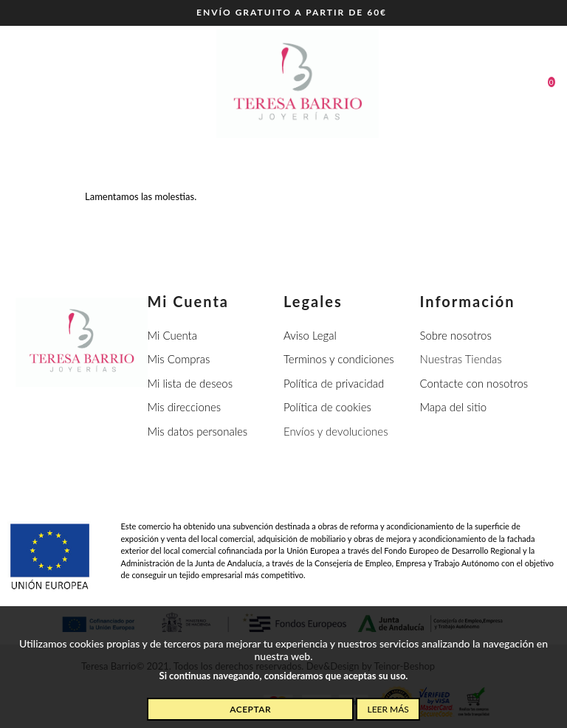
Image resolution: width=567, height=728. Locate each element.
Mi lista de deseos (190, 383)
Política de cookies (327, 407)
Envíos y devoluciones (336, 431)
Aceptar (250, 709)
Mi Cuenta (173, 335)
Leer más (388, 709)
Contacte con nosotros (474, 383)
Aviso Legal (310, 335)
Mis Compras (179, 359)
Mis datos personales (198, 431)
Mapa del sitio (454, 407)
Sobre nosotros (456, 335)
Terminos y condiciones (339, 359)
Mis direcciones (185, 407)
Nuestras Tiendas (461, 359)
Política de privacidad (334, 383)
